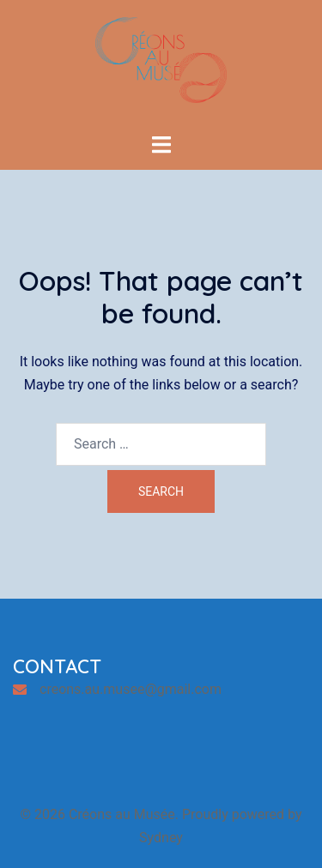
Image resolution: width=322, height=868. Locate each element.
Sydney (161, 838)
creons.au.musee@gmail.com (131, 689)
